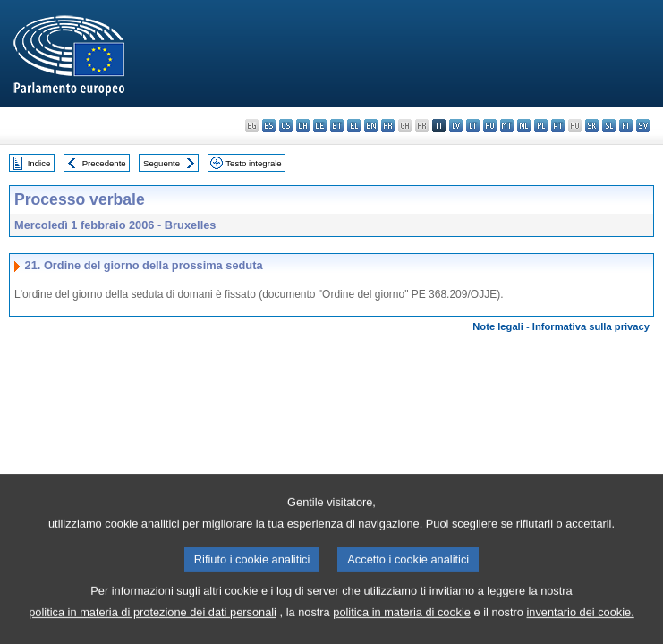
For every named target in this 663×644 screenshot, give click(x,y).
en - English (371, 126)
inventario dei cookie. (581, 621)
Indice (39, 163)
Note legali (498, 326)
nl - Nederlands (524, 126)
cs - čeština (286, 126)
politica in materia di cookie (402, 621)
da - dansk (303, 126)
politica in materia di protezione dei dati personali (153, 621)
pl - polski (541, 126)
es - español (269, 126)
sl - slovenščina (609, 126)
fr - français (388, 126)
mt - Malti (507, 126)
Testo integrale (253, 163)
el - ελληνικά (354, 126)
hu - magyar (490, 126)
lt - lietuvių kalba (473, 126)
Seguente (161, 163)
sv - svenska (643, 126)
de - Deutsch (320, 126)
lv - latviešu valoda (456, 126)
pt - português (558, 126)
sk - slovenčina (592, 126)
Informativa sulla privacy (591, 326)
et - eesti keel (337, 126)
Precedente (104, 163)
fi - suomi (626, 126)
